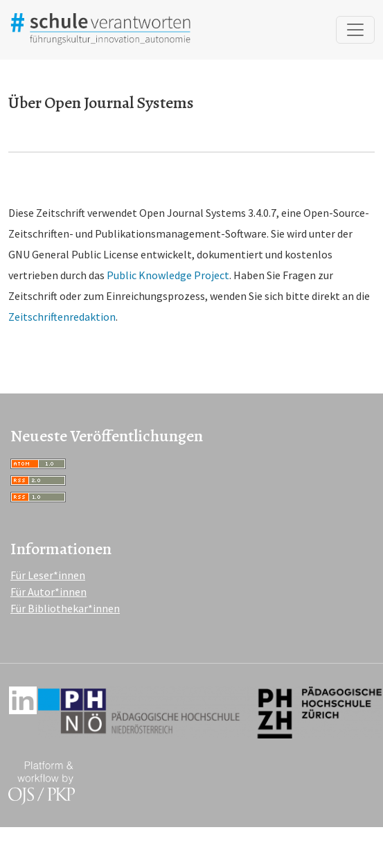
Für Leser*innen (48, 575)
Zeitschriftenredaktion (62, 317)
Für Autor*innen (48, 592)
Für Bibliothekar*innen (65, 608)
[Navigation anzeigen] (355, 30)
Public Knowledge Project (168, 275)
